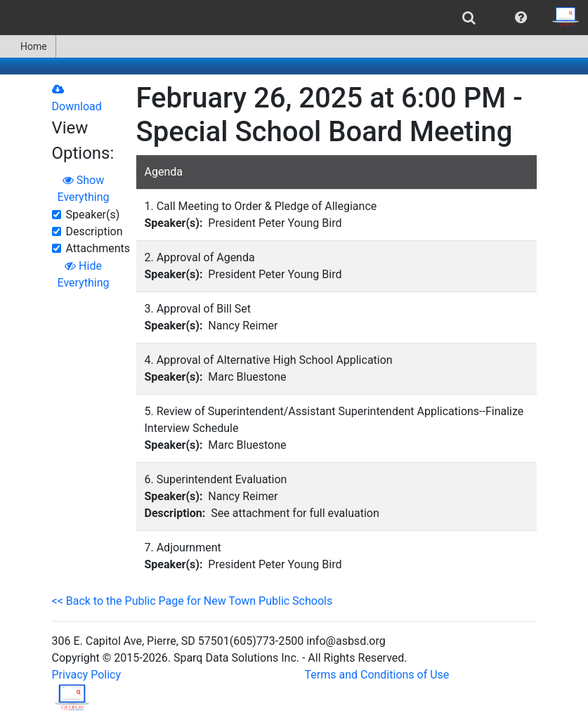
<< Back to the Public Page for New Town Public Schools (192, 601)
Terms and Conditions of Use (377, 675)
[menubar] (294, 18)
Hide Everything (84, 274)
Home (28, 46)
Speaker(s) (93, 215)
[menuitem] (469, 18)
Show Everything (84, 189)
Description (94, 231)
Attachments (98, 248)
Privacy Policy (87, 675)
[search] (469, 18)
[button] (521, 18)
